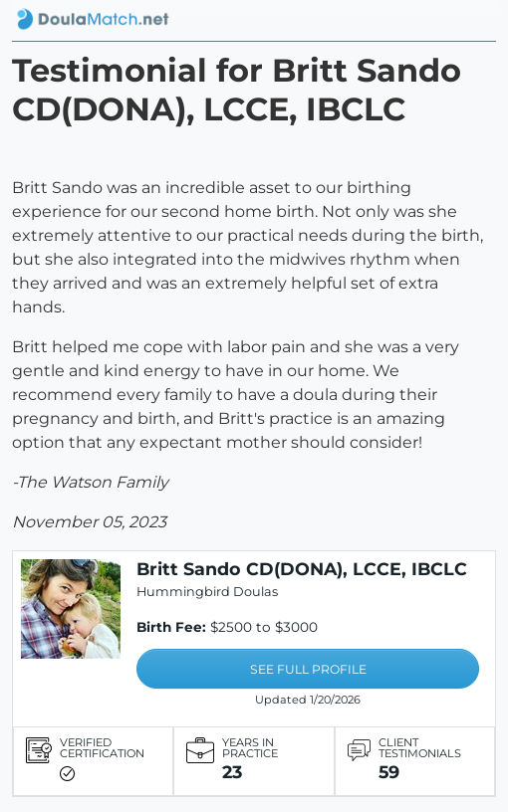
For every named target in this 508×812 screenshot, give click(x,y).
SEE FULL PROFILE (308, 669)
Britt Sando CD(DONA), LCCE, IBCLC (302, 569)
